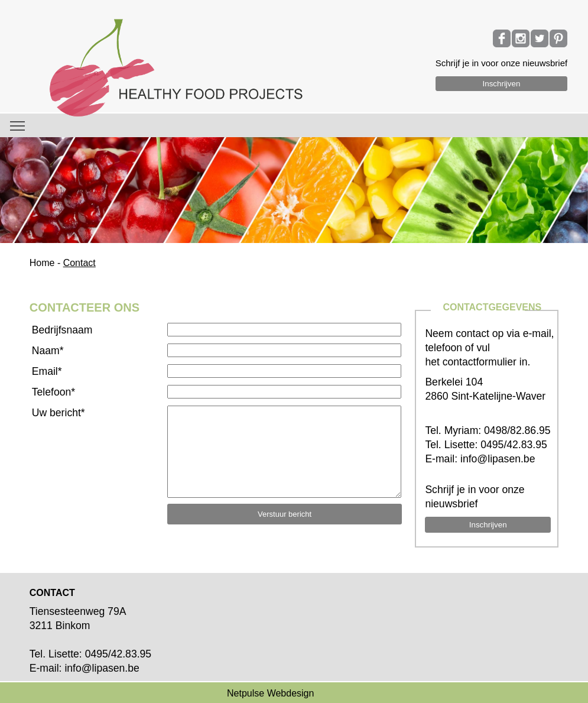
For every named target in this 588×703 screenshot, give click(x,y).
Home (42, 263)
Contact (79, 263)
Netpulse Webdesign (270, 693)
